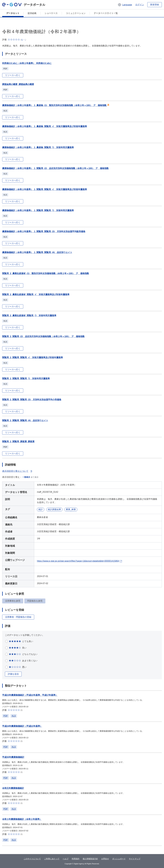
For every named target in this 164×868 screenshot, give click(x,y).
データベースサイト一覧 (106, 13)
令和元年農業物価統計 (13, 788)
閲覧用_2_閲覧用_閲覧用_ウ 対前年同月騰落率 (26, 379)
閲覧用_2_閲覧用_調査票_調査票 (18, 442)
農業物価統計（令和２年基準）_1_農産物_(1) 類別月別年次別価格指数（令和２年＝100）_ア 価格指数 (56, 105)
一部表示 (26, 477)
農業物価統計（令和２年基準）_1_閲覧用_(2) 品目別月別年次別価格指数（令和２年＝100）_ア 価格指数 (55, 168)
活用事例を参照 (13, 601)
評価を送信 (13, 674)
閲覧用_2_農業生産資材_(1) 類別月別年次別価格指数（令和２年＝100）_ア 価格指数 (46, 273)
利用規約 (76, 859)
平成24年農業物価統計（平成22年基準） (22, 726)
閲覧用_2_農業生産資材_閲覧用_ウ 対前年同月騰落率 (29, 316)
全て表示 (35, 477)
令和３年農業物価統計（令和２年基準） (22, 819)
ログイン (140, 5)
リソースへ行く (13, 75)
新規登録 (155, 5)
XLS (14, 716)
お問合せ (105, 859)
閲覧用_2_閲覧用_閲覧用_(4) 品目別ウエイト (25, 420)
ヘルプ (66, 859)
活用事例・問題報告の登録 (18, 617)
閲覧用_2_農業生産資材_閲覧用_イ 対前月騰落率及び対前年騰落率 (36, 294)
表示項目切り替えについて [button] (17, 471)
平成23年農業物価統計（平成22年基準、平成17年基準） (30, 695)
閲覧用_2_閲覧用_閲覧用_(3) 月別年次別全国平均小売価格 (32, 400)
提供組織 (32, 13)
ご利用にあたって (52, 859)
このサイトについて (32, 859)
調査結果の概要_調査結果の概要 (18, 84)
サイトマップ (135, 859)
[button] (125, 5)
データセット (13, 13)
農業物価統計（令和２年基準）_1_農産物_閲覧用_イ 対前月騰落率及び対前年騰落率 (45, 126)
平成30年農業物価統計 (13, 757)
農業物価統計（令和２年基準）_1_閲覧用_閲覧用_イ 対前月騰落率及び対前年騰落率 (45, 189)
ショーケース (51, 13)
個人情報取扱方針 (90, 859)
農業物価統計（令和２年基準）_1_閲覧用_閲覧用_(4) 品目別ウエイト (37, 252)
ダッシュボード (119, 859)
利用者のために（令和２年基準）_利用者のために (27, 63)
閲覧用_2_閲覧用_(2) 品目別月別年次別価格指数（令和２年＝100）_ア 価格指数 (43, 336)
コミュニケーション (76, 13)
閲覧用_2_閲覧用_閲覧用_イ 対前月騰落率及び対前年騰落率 (33, 357)
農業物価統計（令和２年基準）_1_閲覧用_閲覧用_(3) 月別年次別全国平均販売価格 (44, 231)
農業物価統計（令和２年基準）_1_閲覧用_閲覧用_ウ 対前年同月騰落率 (38, 210)
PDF (6, 716)
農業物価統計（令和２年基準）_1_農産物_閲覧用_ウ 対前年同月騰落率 (38, 147)
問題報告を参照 (35, 601)
